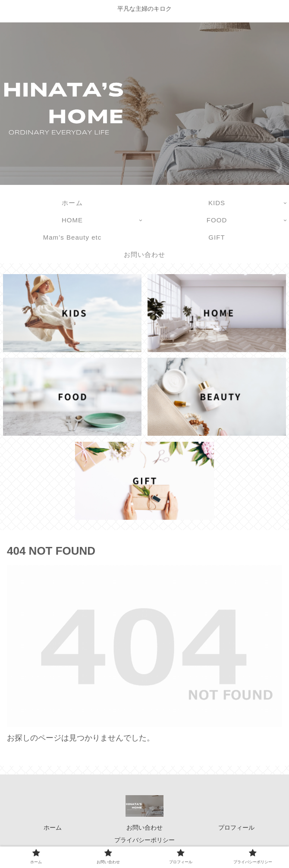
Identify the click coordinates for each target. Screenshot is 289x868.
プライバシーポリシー (144, 840)
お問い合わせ (144, 827)
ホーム (53, 827)
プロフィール (236, 827)
